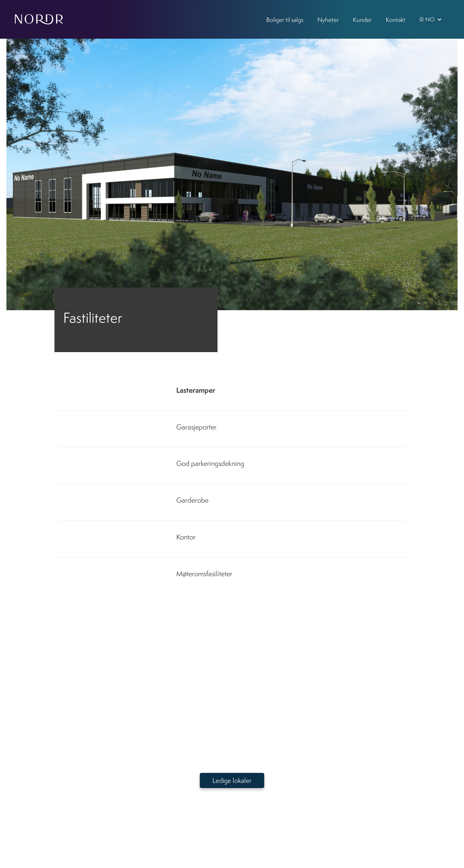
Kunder (362, 20)
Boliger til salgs (285, 20)
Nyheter (328, 20)
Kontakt (396, 20)
